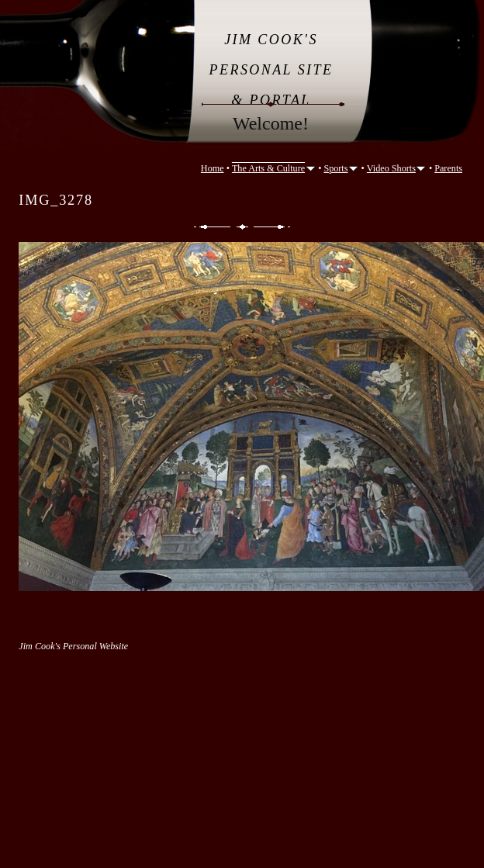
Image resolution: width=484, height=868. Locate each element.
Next (273, 227)
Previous (211, 227)
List (242, 227)
